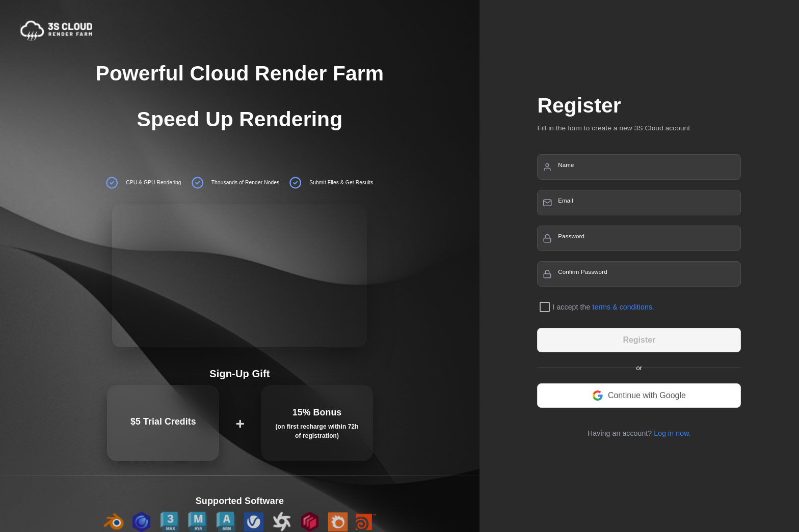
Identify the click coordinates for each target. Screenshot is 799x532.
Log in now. (672, 433)
